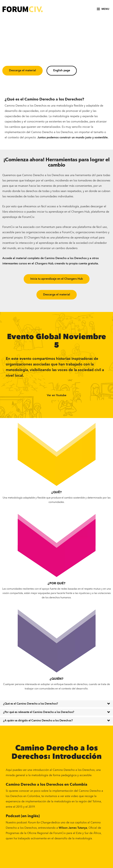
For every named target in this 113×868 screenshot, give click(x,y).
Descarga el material (22, 71)
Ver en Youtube (57, 395)
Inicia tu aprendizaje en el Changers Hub (57, 279)
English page (62, 71)
